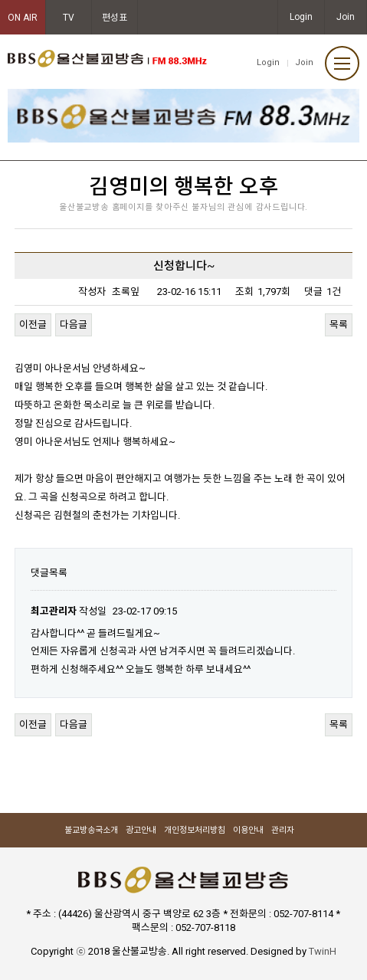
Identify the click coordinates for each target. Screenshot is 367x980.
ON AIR (23, 18)
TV (69, 18)
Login (301, 17)
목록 (339, 324)
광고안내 (141, 830)
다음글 (74, 324)
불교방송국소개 (91, 830)
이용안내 (248, 830)
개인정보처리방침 (195, 830)
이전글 (33, 324)
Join (346, 17)
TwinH (323, 951)
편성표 (115, 18)
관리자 (283, 830)
